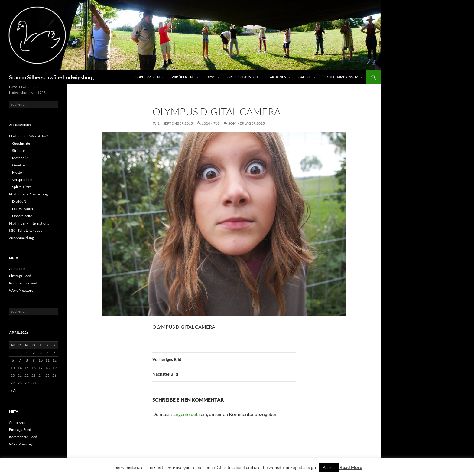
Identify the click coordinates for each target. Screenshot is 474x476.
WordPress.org (21, 290)
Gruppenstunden (243, 77)
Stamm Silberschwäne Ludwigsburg (51, 77)
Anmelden (17, 269)
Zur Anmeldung (21, 238)
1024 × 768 (211, 123)
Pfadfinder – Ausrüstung (28, 194)
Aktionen (278, 77)
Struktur (19, 151)
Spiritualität (21, 187)
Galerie (305, 77)
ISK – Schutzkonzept (25, 230)
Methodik (20, 158)
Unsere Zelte (22, 216)
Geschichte (21, 143)
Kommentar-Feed (23, 283)
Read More (351, 467)
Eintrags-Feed (20, 276)
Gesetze (18, 165)
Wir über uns (183, 77)
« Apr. (15, 391)
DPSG (211, 77)
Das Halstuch (23, 209)
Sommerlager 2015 (247, 123)
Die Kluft (19, 201)
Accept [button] (329, 468)
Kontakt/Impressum (341, 77)
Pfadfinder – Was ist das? (28, 136)
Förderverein (148, 77)
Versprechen (22, 180)
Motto (17, 172)
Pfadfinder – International (30, 223)
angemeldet (185, 414)
